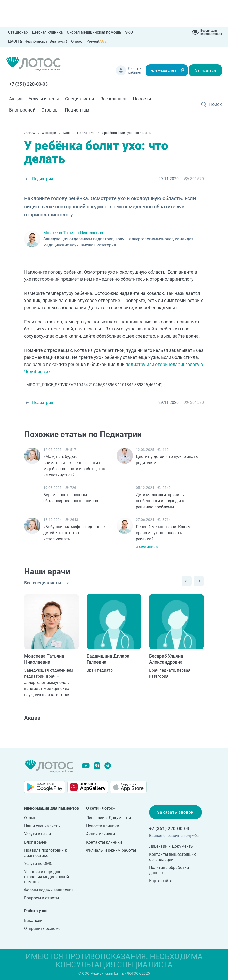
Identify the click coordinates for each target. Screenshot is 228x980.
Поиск (215, 104)
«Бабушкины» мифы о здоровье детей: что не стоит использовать (74, 533)
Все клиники (113, 99)
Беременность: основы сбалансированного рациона (71, 498)
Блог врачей (22, 110)
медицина (148, 547)
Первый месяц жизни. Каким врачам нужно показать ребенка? (163, 533)
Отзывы (50, 110)
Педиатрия (43, 179)
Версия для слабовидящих (211, 32)
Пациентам (77, 110)
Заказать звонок (175, 812)
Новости (142, 99)
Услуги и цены (44, 99)
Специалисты (80, 99)
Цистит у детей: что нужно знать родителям (167, 460)
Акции (16, 99)
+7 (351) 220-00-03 (28, 84)
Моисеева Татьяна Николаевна (73, 233)
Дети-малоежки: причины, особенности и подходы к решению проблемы (161, 501)
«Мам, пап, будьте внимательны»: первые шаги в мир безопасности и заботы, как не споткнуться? (74, 466)
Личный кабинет (135, 70)
